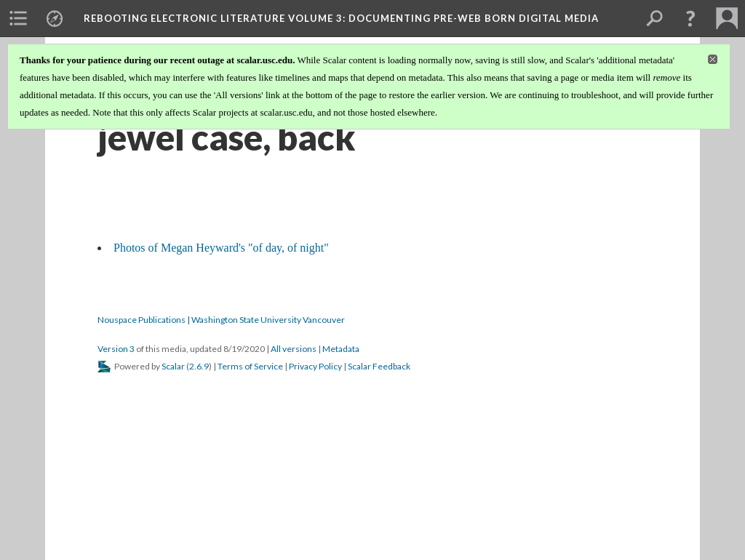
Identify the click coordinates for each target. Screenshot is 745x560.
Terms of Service (250, 366)
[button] (690, 18)
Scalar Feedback (379, 366)
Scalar (173, 366)
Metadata (341, 349)
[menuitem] (18, 18)
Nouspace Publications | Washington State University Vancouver (221, 320)
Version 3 (116, 349)
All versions (294, 349)
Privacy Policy (315, 366)
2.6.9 (199, 366)
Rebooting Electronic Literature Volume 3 (341, 18)
